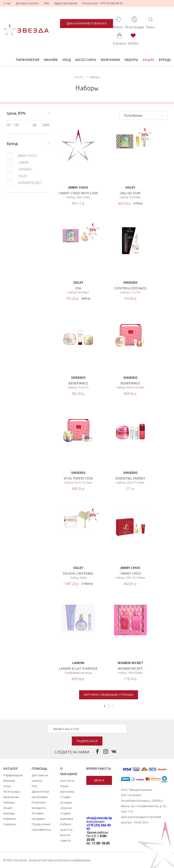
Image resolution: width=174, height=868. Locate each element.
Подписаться (87, 741)
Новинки (10, 819)
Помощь (40, 768)
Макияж (51, 60)
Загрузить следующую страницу (109, 695)
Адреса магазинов (66, 3)
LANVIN (18, 162)
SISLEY (17, 176)
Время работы (99, 768)
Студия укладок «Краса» (66, 802)
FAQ (46, 3)
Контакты (67, 781)
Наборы (131, 60)
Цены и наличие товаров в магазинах (86, 25)
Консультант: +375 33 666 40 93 (103, 3)
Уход (66, 60)
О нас (7, 3)
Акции (148, 60)
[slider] (7, 120)
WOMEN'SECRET (24, 183)
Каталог (79, 77)
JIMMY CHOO (22, 156)
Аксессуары (86, 60)
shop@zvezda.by (99, 818)
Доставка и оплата (27, 3)
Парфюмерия (28, 60)
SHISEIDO (19, 169)
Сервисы (10, 824)
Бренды (165, 60)
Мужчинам (110, 60)
